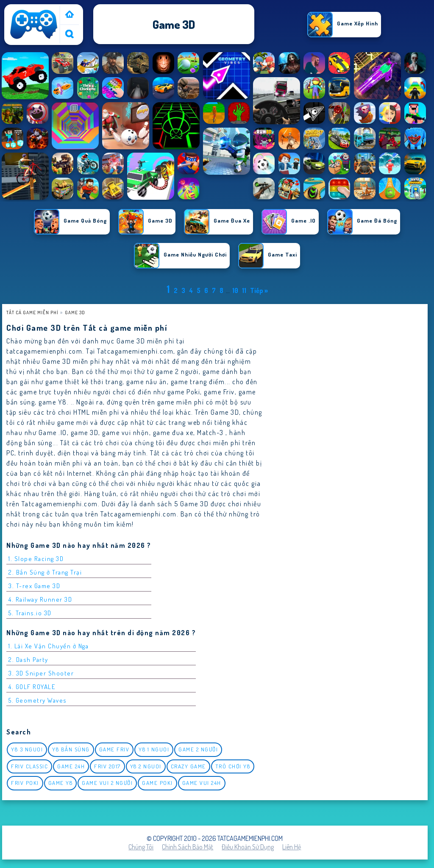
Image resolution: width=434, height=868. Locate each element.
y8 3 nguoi (27, 749)
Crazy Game (188, 766)
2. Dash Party (28, 660)
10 (235, 290)
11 (244, 290)
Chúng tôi (141, 847)
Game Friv (114, 749)
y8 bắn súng (71, 749)
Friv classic (29, 766)
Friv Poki (25, 783)
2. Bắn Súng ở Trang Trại (45, 572)
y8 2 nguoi (146, 766)
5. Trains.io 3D (30, 613)
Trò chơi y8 (233, 766)
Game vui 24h (202, 783)
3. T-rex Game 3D (34, 586)
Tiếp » (259, 290)
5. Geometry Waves (38, 700)
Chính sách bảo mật (188, 847)
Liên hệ (292, 847)
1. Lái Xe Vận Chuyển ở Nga (49, 646)
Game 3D (75, 312)
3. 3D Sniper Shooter (41, 673)
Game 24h (71, 766)
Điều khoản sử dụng (248, 847)
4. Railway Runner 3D (40, 599)
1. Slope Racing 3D (36, 559)
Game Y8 (61, 783)
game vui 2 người (107, 783)
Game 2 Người (198, 749)
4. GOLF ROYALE (32, 687)
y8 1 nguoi (154, 749)
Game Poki (157, 783)
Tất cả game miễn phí (32, 312)
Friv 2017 (107, 766)
